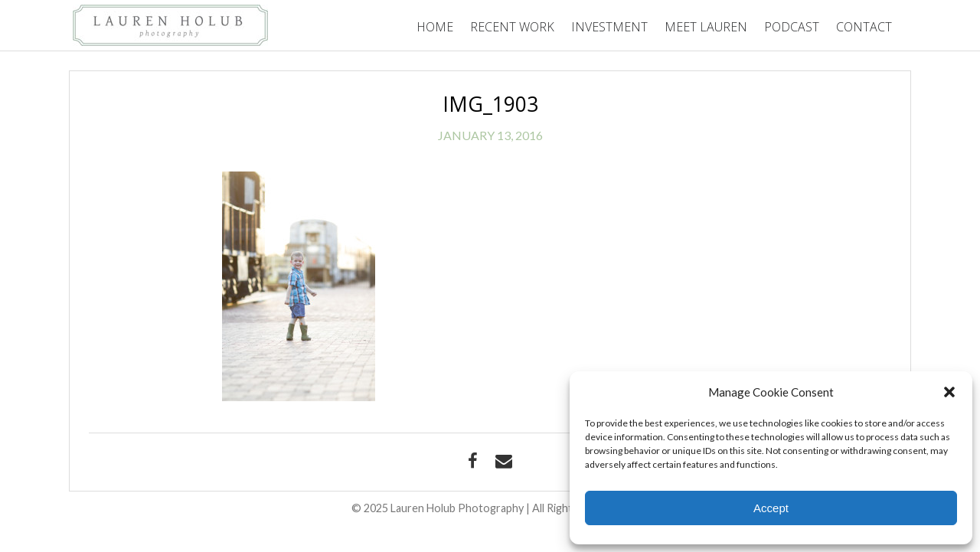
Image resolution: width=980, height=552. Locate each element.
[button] (949, 392)
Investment (609, 27)
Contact (864, 27)
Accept (771, 508)
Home (435, 27)
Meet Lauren (706, 27)
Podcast (792, 27)
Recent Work (512, 27)
